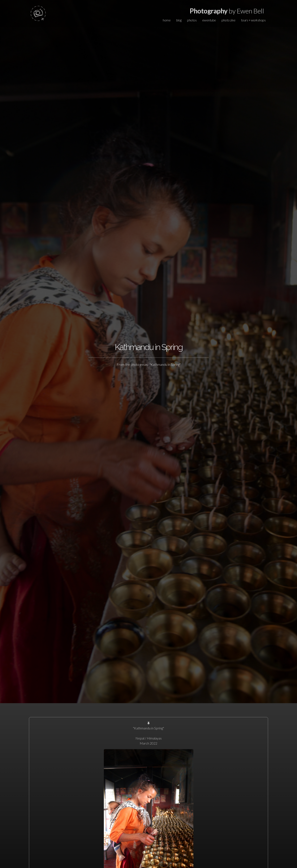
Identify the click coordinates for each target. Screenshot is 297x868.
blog (179, 20)
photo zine (228, 20)
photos (192, 20)
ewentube (209, 20)
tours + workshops (253, 20)
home (167, 20)
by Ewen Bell (227, 11)
